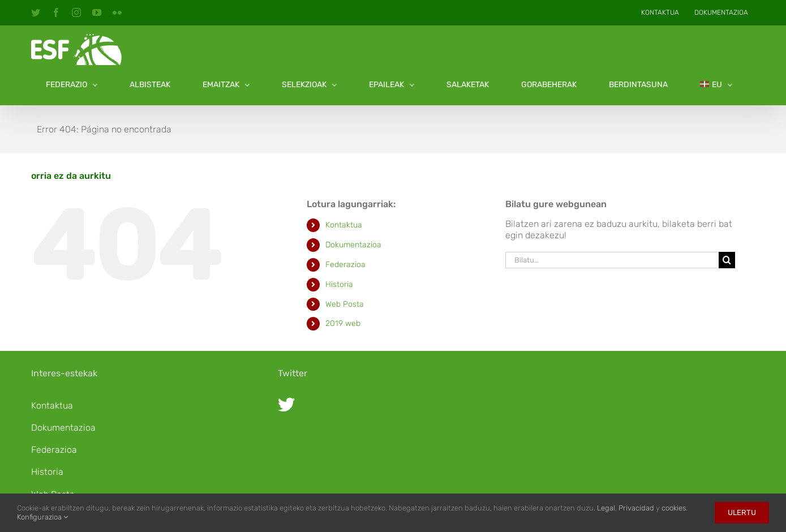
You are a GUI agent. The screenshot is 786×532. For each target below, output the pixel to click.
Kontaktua (344, 225)
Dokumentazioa (353, 245)
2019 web (343, 323)
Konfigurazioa (42, 517)
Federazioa (345, 265)
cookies (674, 508)
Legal (606, 508)
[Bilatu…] (612, 260)
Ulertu (742, 512)
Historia (339, 284)
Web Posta (345, 304)
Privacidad (636, 508)
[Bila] (727, 260)
